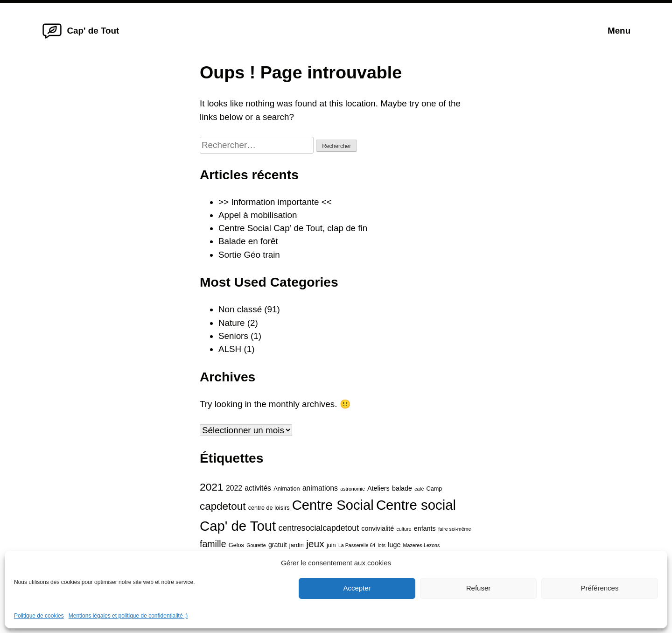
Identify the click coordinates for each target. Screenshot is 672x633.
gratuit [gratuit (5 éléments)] (278, 545)
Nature (232, 323)
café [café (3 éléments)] (419, 489)
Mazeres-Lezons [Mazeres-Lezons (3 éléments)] (422, 545)
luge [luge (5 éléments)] (394, 545)
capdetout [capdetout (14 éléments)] (223, 506)
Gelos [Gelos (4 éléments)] (236, 545)
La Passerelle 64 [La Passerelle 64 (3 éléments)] (357, 545)
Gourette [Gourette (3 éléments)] (256, 545)
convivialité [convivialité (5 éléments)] (378, 528)
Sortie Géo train (249, 255)
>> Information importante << (275, 202)
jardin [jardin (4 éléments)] (297, 545)
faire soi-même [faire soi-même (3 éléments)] (455, 529)
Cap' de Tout (93, 31)
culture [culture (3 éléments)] (404, 529)
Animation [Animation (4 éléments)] (287, 489)
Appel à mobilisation (258, 215)
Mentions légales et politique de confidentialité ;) (128, 616)
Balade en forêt (248, 241)
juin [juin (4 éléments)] (331, 545)
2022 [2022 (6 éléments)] (234, 488)
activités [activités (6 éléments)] (258, 488)
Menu (619, 31)
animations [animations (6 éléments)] (320, 488)
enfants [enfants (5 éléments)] (425, 528)
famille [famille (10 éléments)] (213, 544)
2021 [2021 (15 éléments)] (212, 487)
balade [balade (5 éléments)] (402, 488)
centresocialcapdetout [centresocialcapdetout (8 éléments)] (318, 528)
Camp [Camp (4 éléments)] (434, 489)
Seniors (233, 336)
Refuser (479, 588)
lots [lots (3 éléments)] (382, 545)
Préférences (600, 588)
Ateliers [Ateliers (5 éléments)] (378, 488)
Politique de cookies (39, 616)
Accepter (357, 588)
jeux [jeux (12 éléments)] (315, 544)
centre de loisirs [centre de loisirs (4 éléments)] (269, 508)
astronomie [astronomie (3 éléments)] (353, 489)
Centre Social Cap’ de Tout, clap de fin (293, 228)
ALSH (230, 349)
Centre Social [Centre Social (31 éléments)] (333, 505)
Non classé (240, 309)
